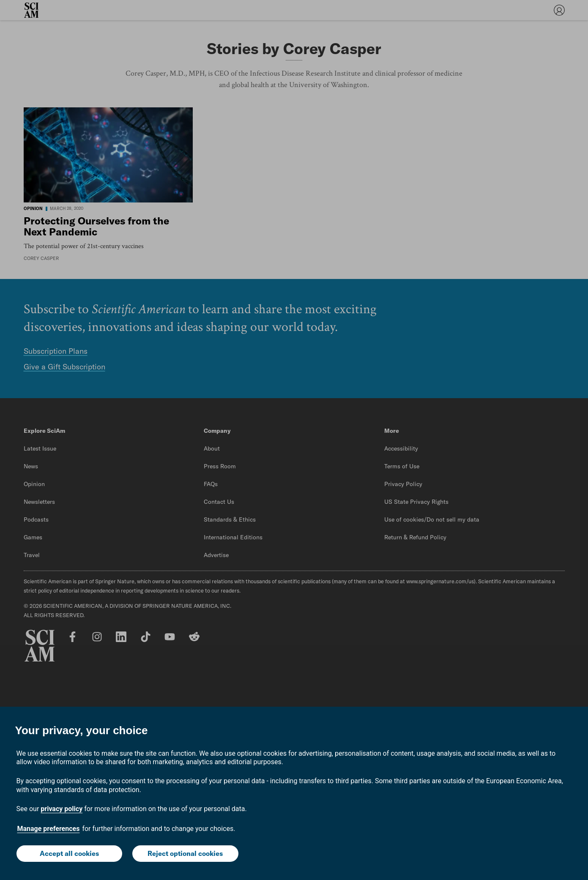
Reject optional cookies (185, 853)
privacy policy (62, 809)
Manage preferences (49, 829)
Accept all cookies (69, 853)
